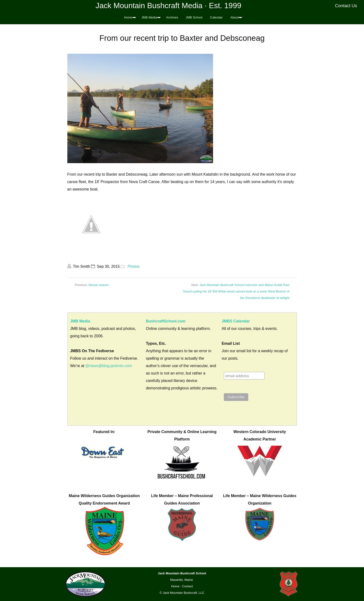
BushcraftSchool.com (166, 321)
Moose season (99, 285)
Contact (188, 586)
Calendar (217, 17)
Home (128, 17)
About (234, 17)
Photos (133, 266)
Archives (172, 17)
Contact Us (346, 6)
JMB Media (149, 17)
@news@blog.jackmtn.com (109, 366)
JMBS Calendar (236, 321)
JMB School (194, 17)
